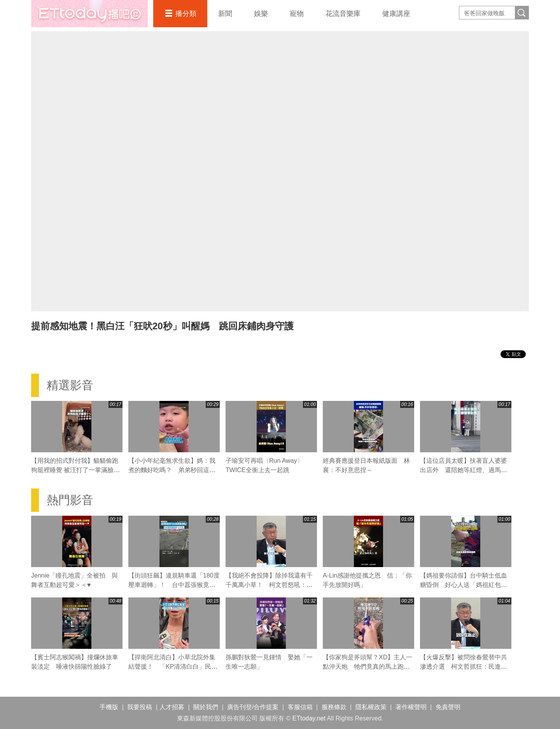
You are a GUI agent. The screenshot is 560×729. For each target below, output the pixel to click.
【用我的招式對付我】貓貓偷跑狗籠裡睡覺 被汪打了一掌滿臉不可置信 (75, 470)
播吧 (89, 14)
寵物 (297, 14)
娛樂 (261, 14)
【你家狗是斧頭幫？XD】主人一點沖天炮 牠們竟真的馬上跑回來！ (367, 667)
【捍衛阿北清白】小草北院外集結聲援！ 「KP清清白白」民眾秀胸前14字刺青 (173, 667)
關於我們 (206, 707)
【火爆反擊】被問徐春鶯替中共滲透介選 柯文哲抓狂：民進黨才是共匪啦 (464, 667)
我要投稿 (140, 707)
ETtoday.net (309, 718)
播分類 (186, 14)
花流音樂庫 (343, 14)
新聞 (225, 14)
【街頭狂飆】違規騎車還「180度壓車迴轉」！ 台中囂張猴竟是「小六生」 (174, 585)
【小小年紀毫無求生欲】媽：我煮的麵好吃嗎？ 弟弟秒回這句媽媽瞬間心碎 (172, 470)
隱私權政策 (371, 707)
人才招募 (172, 707)
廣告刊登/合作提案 (253, 707)
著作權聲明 (411, 707)
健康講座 (396, 14)
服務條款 (334, 707)
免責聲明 (448, 707)
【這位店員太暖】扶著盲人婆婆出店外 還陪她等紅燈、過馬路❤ (464, 470)
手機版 (109, 707)
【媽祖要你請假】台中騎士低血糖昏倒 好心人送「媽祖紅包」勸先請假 (464, 585)
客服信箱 (300, 707)
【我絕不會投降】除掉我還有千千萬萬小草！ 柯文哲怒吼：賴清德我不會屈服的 (269, 585)
